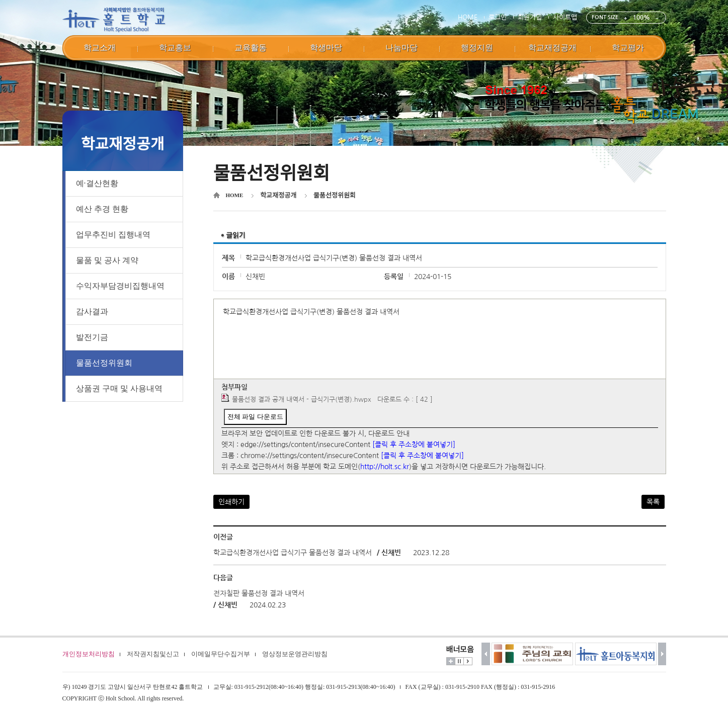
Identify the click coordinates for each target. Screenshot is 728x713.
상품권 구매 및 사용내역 (119, 388)
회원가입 (530, 17)
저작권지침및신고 (153, 654)
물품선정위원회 (104, 363)
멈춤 (459, 661)
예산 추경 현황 (102, 209)
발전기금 (92, 337)
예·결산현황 (97, 183)
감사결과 (92, 311)
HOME (468, 17)
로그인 (498, 17)
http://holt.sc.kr (385, 467)
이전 (486, 654)
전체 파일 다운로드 (255, 417)
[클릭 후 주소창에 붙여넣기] (414, 444)
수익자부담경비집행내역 (120, 286)
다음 (662, 654)
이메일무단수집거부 (221, 654)
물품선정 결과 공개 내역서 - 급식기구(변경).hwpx (302, 399)
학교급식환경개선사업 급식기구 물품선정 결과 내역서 (293, 553)
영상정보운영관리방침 (295, 654)
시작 (468, 661)
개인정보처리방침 (89, 654)
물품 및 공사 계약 (107, 260)
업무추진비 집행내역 (113, 235)
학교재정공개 (278, 195)
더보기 (451, 661)
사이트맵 (565, 17)
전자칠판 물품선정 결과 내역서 (259, 593)
